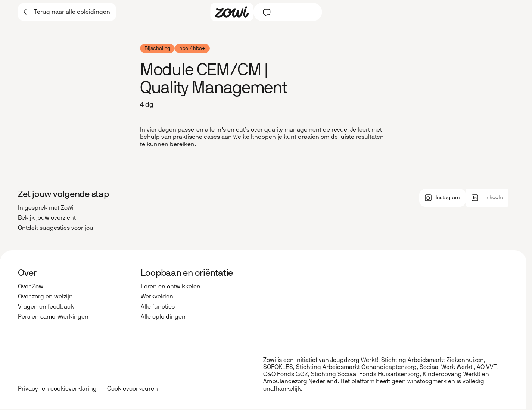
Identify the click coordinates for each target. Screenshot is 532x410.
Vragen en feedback (46, 306)
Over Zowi (31, 286)
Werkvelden (157, 296)
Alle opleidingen (163, 317)
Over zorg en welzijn (45, 296)
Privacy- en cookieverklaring (57, 389)
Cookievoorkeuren (133, 389)
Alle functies (158, 306)
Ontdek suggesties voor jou (56, 228)
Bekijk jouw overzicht (47, 218)
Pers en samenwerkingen (53, 317)
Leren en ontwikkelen (171, 286)
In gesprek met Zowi (46, 208)
